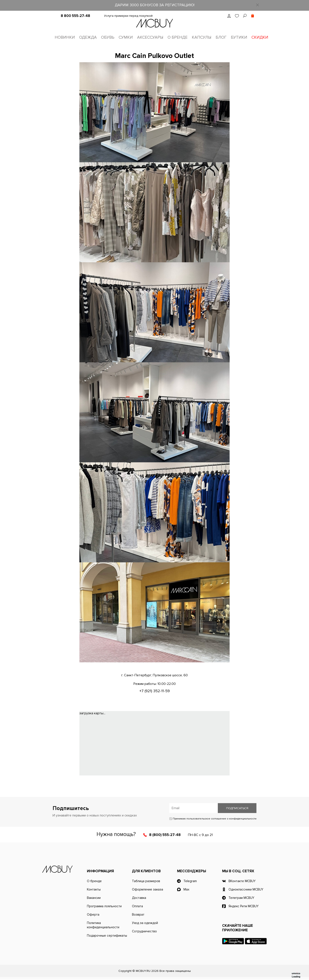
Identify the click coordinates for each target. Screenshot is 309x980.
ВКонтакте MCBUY (242, 881)
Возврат (138, 915)
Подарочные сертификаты (107, 936)
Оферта (93, 915)
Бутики (239, 37)
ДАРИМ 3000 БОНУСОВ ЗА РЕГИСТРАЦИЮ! (155, 5)
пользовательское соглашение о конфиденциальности (221, 819)
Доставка (139, 898)
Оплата (137, 907)
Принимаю (213, 819)
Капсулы (202, 37)
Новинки (65, 37)
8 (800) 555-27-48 (165, 835)
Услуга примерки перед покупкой (128, 16)
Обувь (108, 37)
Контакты (94, 890)
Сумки (126, 37)
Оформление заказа (148, 890)
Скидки (260, 37)
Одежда (88, 37)
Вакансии (94, 898)
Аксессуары (150, 37)
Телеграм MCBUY (241, 898)
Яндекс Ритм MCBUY (244, 907)
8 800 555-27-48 (75, 16)
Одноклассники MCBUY (246, 890)
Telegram (190, 881)
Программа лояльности (104, 907)
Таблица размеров (146, 881)
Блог (221, 37)
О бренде (178, 37)
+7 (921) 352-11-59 (155, 691)
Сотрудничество (144, 932)
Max (186, 890)
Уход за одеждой (145, 923)
